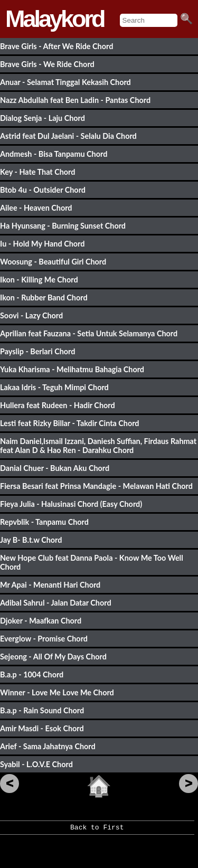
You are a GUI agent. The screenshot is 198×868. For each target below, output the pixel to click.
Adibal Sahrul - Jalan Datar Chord (56, 603)
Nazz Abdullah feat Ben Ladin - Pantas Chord (75, 100)
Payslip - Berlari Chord (37, 351)
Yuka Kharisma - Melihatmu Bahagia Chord (72, 369)
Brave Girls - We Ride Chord (47, 64)
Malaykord (55, 19)
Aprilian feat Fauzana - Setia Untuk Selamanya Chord (89, 333)
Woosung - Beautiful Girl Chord (53, 262)
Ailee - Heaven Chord (36, 208)
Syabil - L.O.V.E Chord (36, 764)
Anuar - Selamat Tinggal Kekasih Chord (65, 82)
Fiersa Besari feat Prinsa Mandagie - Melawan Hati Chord (96, 486)
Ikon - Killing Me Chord (39, 280)
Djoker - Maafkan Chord (41, 621)
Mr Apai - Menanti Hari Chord (50, 585)
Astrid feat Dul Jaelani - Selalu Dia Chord (68, 136)
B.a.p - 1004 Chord (32, 674)
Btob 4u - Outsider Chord (43, 190)
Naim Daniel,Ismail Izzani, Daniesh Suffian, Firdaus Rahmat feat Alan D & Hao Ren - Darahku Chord (98, 446)
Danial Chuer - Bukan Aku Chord (55, 468)
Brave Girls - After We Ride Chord (56, 46)
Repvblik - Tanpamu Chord (44, 522)
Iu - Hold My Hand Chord (42, 244)
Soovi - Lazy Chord (31, 315)
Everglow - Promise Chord (44, 639)
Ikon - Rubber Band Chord (44, 298)
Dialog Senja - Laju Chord (43, 118)
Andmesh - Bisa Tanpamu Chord (54, 154)
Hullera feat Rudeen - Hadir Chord (58, 405)
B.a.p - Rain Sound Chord (42, 710)
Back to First (97, 831)
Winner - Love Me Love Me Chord (57, 692)
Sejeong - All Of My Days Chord (53, 657)
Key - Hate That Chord (37, 172)
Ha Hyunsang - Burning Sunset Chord (63, 226)
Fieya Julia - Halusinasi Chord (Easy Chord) (71, 504)
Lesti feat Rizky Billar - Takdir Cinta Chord (70, 423)
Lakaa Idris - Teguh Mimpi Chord (54, 387)
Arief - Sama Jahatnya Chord (48, 746)
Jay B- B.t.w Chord (31, 540)
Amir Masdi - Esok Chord (42, 728)
